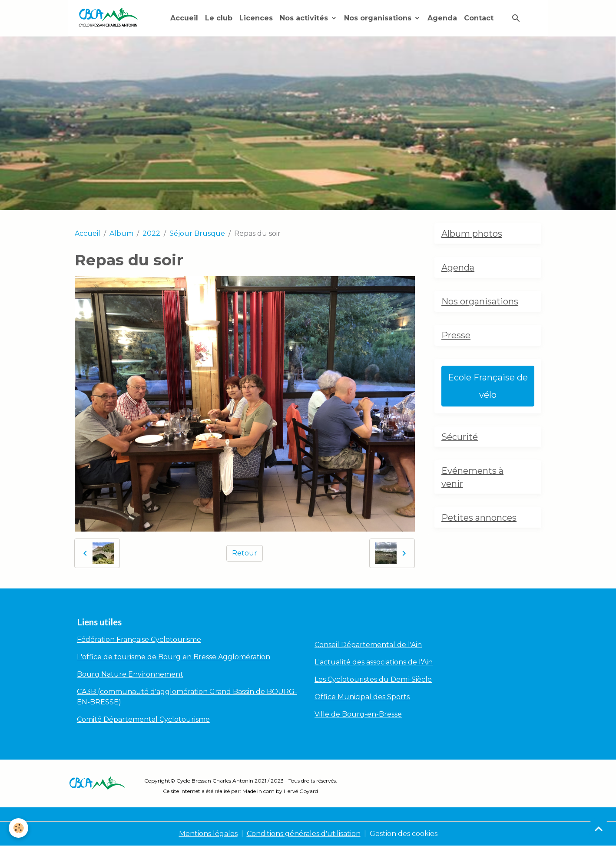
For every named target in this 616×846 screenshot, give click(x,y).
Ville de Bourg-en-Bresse (358, 714)
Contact (479, 18)
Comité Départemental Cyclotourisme (143, 719)
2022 (151, 233)
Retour (245, 553)
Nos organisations (379, 18)
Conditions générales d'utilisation (304, 834)
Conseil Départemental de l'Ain (368, 645)
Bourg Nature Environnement (130, 674)
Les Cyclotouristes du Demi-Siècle (373, 679)
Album (121, 233)
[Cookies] (18, 828)
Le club (219, 18)
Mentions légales (208, 834)
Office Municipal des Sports (362, 697)
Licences (256, 18)
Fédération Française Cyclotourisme (139, 639)
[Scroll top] (599, 829)
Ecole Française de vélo (488, 386)
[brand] (110, 18)
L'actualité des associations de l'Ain (374, 662)
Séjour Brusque (197, 233)
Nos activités (305, 18)
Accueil (184, 18)
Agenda (442, 18)
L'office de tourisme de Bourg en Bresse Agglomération (174, 657)
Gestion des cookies (404, 834)
